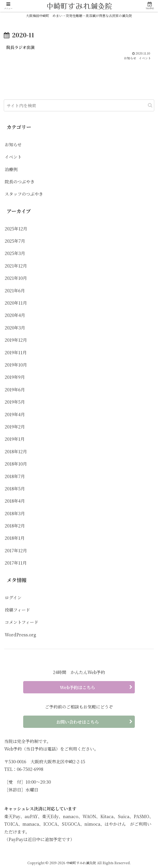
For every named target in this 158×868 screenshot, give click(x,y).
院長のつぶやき (20, 182)
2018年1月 (15, 538)
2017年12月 (16, 551)
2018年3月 (15, 513)
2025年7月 (15, 241)
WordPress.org (20, 635)
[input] (79, 106)
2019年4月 (15, 414)
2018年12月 (16, 451)
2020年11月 (16, 303)
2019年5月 (15, 402)
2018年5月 (15, 489)
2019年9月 (15, 377)
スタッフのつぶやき (24, 194)
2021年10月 (16, 278)
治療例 (11, 169)
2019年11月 (16, 352)
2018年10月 (16, 464)
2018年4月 (15, 501)
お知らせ (13, 145)
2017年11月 (16, 563)
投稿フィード (17, 610)
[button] (150, 106)
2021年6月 (15, 290)
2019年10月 (16, 365)
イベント (13, 157)
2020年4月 (15, 315)
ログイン (13, 597)
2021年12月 (16, 266)
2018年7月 (15, 476)
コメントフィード (22, 622)
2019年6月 (15, 390)
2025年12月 (16, 229)
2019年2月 (15, 427)
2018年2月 (15, 526)
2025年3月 (15, 253)
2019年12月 (16, 340)
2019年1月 (15, 439)
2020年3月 (15, 328)
